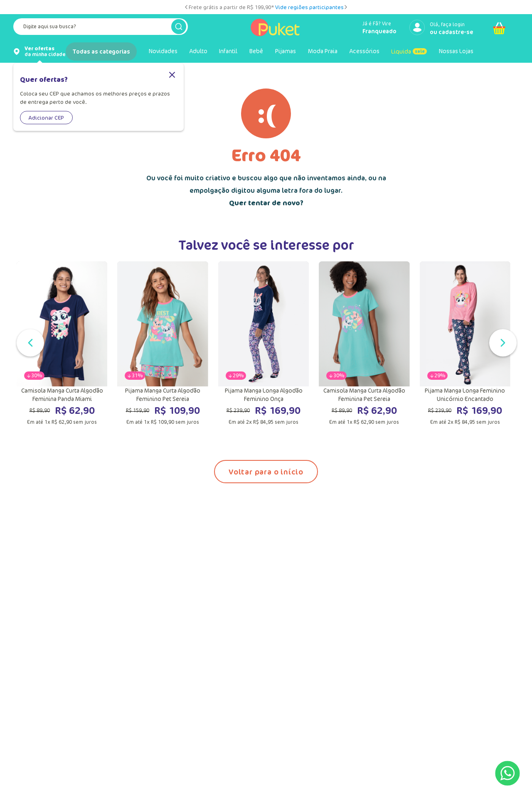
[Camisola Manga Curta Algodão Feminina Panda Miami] (62, 343)
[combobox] (101, 28)
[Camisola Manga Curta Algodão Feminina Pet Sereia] (364, 343)
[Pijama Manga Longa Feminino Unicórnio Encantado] (465, 343)
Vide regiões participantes (309, 7)
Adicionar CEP (46, 118)
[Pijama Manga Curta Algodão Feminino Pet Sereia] (163, 343)
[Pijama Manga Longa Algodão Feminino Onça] (264, 343)
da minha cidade (45, 52)
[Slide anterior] (186, 7)
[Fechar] (172, 75)
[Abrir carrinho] (499, 28)
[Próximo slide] (346, 7)
